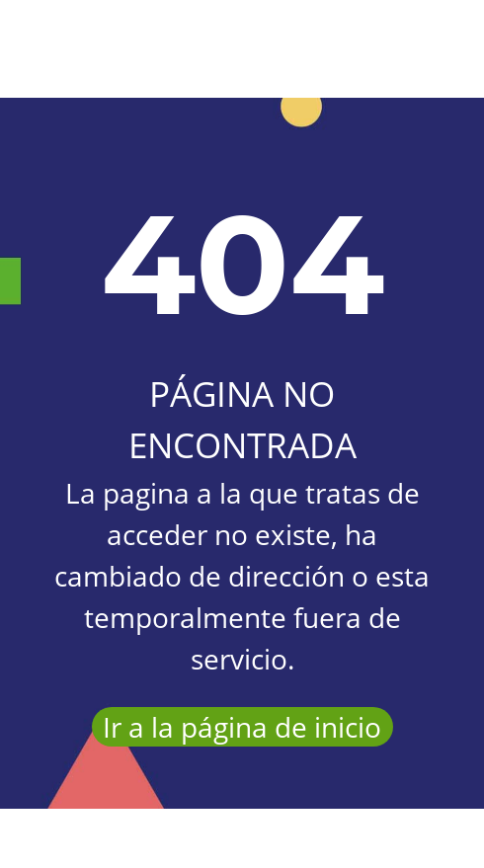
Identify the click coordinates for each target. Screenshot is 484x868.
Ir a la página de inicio (242, 727)
